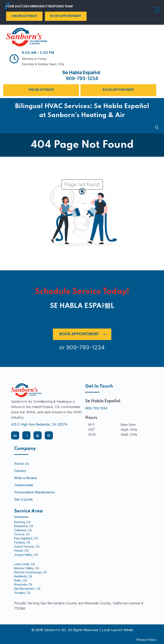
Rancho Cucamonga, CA (30, 572)
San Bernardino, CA (27, 588)
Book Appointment (66, 16)
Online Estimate (24, 16)
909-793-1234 (82, 78)
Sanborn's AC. (55, 630)
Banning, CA (22, 522)
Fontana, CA (22, 542)
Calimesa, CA (23, 530)
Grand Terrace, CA (27, 546)
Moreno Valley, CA (27, 568)
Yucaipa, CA (22, 593)
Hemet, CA (21, 550)
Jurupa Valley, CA (26, 555)
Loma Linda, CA (24, 564)
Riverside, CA (23, 584)
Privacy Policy (146, 639)
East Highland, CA (26, 538)
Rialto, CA (21, 580)
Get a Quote (23, 499)
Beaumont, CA (24, 526)
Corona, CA (22, 534)
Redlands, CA (23, 576)
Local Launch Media (117, 630)
